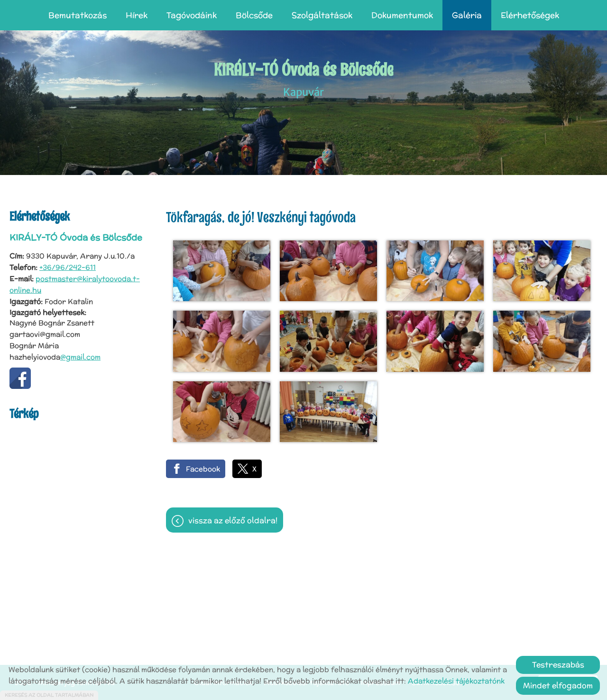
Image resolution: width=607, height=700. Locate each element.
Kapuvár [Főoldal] (304, 79)
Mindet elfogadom (558, 686)
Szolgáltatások (322, 15)
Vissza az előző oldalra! (233, 520)
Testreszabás (558, 665)
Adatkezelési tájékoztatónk (456, 681)
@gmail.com (80, 357)
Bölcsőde (254, 15)
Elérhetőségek (530, 15)
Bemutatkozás (78, 15)
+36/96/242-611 (68, 267)
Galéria (467, 15)
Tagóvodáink (192, 15)
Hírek (137, 15)
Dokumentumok (402, 15)
